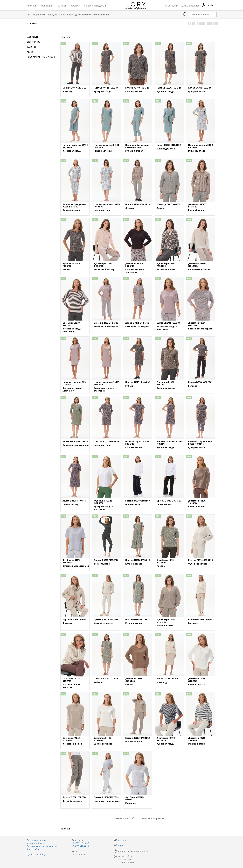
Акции (75, 6)
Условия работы (35, 843)
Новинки (31, 6)
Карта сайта (33, 849)
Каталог (62, 6)
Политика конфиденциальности (43, 846)
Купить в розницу (190, 6)
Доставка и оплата (37, 840)
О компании (172, 6)
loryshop (122, 840)
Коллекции (47, 6)
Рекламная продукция (95, 6)
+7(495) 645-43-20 (80, 846)
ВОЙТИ (208, 5)
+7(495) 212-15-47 (80, 843)
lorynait (121, 845)
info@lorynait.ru (80, 855)
